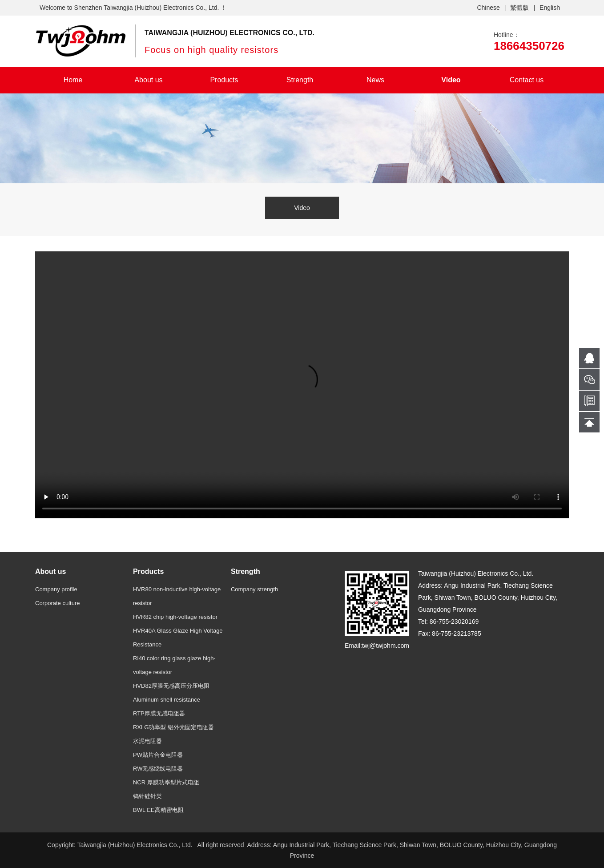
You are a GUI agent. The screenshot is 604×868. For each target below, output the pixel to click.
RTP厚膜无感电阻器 (159, 713)
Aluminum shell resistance (167, 700)
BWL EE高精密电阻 (158, 810)
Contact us (527, 80)
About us (148, 80)
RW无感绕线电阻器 (158, 769)
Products (224, 80)
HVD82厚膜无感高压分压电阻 (171, 686)
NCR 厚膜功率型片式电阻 (166, 782)
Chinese (488, 8)
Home (73, 80)
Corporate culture (57, 603)
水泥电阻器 (147, 741)
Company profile (56, 589)
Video (451, 80)
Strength (300, 80)
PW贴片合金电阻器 (158, 755)
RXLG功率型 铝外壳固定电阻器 (173, 727)
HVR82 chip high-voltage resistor (175, 617)
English (550, 8)
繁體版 (519, 8)
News (375, 80)
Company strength (254, 589)
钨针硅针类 (147, 796)
